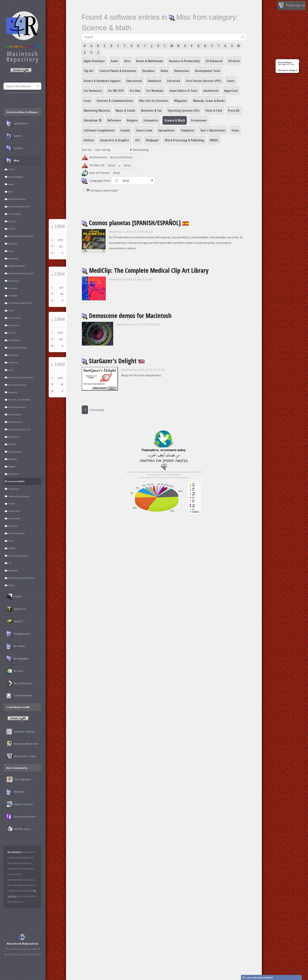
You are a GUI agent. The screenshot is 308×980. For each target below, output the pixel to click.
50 (62, 294)
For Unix (135, 91)
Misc (13, 161)
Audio (115, 61)
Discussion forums (21, 817)
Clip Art (89, 71)
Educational (134, 81)
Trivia (235, 130)
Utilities (89, 140)
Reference (114, 120)
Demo (164, 71)
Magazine (181, 101)
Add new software (21, 732)
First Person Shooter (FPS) (204, 81)
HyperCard (231, 91)
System (15, 148)
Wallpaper (152, 140)
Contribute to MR (18, 707)
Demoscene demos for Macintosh (127, 315)
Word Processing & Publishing (185, 140)
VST (137, 140)
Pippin (14, 597)
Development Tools (208, 71)
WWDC (214, 140)
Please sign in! (291, 6)
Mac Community (17, 768)
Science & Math (175, 120)
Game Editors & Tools (184, 91)
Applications (17, 123)
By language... (18, 659)
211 (61, 246)
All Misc (12, 169)
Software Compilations (99, 130)
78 (62, 385)
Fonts (231, 81)
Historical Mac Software (22, 112)
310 (61, 288)
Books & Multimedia (150, 61)
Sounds (125, 130)
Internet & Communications (115, 101)
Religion (132, 120)
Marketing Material (97, 111)
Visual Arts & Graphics (115, 140)
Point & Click (214, 111)
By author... (16, 646)
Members (16, 792)
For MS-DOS (116, 91)
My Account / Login (21, 756)
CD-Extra (234, 61)
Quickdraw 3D (93, 120)
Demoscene (182, 71)
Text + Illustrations (213, 130)
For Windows (155, 91)
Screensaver (199, 120)
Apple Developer (94, 61)
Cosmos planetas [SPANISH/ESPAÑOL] (135, 223)
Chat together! (19, 779)
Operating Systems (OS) (183, 111)
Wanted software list (22, 744)
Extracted (174, 81)
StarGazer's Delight (113, 361)
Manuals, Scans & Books (209, 101)
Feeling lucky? (18, 634)
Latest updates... (20, 695)
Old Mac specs (19, 829)
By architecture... (20, 683)
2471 (60, 378)
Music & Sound (125, 111)
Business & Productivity (184, 61)
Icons (87, 101)
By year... (15, 671)
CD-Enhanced (214, 61)
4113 (60, 333)
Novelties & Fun (151, 111)
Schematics (151, 120)
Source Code (144, 130)
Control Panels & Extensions (118, 71)
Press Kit (234, 111)
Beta (127, 61)
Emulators (155, 81)
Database (149, 71)
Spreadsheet (166, 130)
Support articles (20, 804)
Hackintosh (211, 91)
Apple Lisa (16, 609)
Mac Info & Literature (154, 101)
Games (14, 136)
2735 (60, 240)
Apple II (14, 621)
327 (61, 339)
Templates (187, 130)
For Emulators (93, 91)
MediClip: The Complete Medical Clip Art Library (145, 270)
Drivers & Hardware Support (102, 81)
